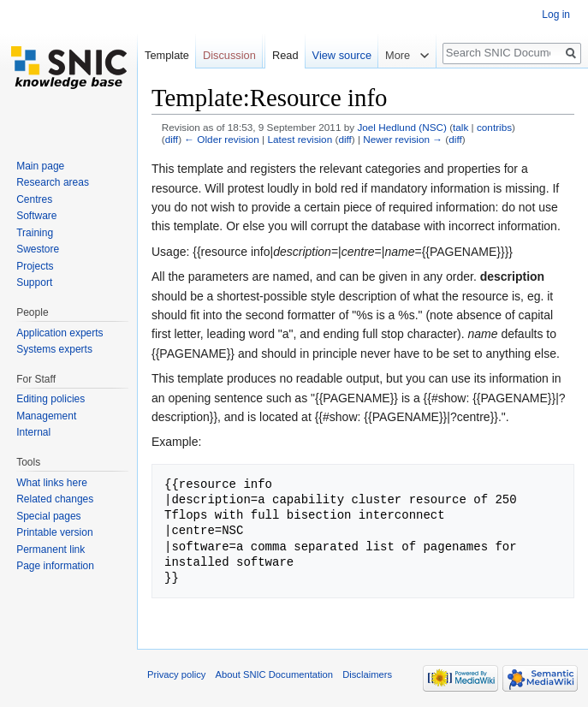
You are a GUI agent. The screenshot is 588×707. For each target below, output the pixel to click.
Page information (55, 566)
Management (46, 416)
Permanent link (50, 550)
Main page (40, 166)
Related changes (55, 499)
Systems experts (54, 349)
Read (285, 55)
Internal (33, 432)
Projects (35, 266)
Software (36, 216)
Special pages (48, 516)
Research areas (53, 182)
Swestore (38, 249)
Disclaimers (367, 674)
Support (34, 282)
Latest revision (300, 139)
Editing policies (50, 399)
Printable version (54, 532)
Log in (556, 15)
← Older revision (222, 139)
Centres (34, 199)
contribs (494, 127)
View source (342, 55)
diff (172, 139)
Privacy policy (176, 674)
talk (460, 127)
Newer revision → (403, 139)
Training (35, 233)
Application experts (59, 333)
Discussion (229, 55)
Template (167, 55)
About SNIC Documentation (274, 674)
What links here (52, 483)
